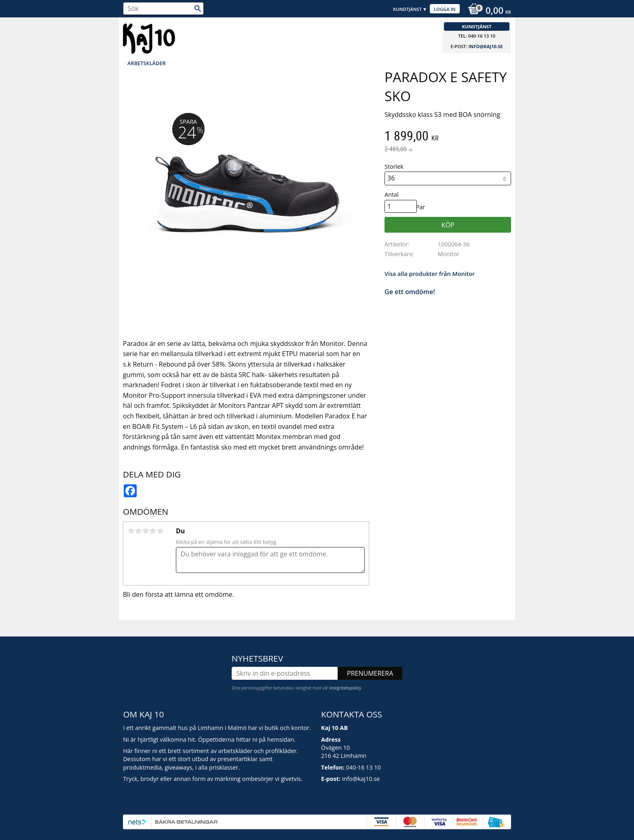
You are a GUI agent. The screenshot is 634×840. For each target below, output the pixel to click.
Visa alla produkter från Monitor (430, 274)
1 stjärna (131, 531)
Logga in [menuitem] (445, 9)
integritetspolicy (345, 688)
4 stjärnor (153, 531)
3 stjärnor (146, 531)
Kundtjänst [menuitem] (407, 9)
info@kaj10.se (485, 46)
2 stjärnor (138, 531)
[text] (448, 137)
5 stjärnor (160, 531)
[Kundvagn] (487, 11)
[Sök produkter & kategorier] (163, 8)
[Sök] (198, 8)
